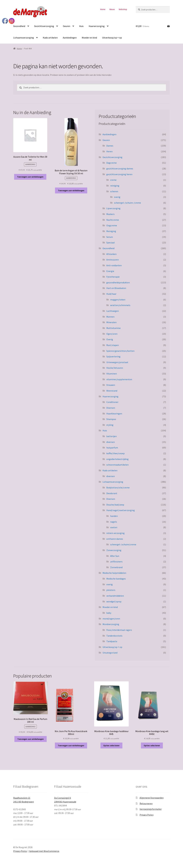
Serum (110, 237)
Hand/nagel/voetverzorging (121, 510)
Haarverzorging (97, 26)
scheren (114, 191)
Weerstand (112, 391)
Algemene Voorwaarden (152, 798)
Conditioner (112, 402)
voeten (114, 527)
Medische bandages (116, 579)
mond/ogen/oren (111, 619)
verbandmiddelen (115, 596)
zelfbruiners (116, 562)
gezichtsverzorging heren (119, 174)
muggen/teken (118, 300)
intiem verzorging (115, 533)
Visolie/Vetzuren (115, 368)
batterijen (112, 436)
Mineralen (111, 322)
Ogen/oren (112, 334)
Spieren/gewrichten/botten (120, 351)
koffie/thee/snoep (115, 453)
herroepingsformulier (151, 809)
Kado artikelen (50, 38)
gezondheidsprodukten (118, 282)
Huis (81, 26)
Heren (109, 151)
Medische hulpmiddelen (114, 573)
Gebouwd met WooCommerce (44, 851)
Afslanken (111, 254)
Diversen (111, 408)
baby (109, 613)
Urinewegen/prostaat (117, 362)
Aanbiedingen (70, 38)
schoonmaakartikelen (117, 465)
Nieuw (112, 9)
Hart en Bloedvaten (116, 288)
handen (114, 516)
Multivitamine (113, 328)
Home (103, 9)
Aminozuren (113, 260)
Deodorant (112, 493)
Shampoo (111, 419)
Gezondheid (19, 26)
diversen (111, 442)
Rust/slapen (113, 345)
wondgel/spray (114, 601)
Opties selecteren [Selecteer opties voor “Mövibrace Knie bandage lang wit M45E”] (152, 745)
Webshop (123, 9)
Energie (110, 271)
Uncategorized (110, 653)
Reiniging (111, 231)
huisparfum (112, 448)
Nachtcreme (113, 220)
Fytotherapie (113, 277)
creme (113, 180)
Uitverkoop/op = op (112, 38)
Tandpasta (112, 641)
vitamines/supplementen (119, 379)
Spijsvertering (113, 356)
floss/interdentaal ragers (119, 630)
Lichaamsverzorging (24, 38)
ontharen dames (115, 539)
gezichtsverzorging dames (120, 168)
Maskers (110, 214)
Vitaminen (112, 374)
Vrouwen (111, 385)
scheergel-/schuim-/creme (127, 203)
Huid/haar (111, 294)
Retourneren (146, 803)
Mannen (110, 317)
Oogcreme (112, 225)
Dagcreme (112, 163)
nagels (114, 522)
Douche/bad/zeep (115, 505)
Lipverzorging (113, 208)
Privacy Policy (147, 815)
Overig (110, 339)
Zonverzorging (114, 550)
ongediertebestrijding (117, 459)
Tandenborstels (114, 636)
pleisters (111, 590)
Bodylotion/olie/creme (118, 488)
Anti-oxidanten (114, 265)
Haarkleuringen (114, 414)
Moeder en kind (89, 38)
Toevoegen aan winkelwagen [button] (30, 177)
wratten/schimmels (120, 305)
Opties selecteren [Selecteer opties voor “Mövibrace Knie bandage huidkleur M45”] (111, 745)
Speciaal (111, 243)
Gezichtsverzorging (44, 26)
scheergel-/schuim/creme (123, 544)
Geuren (67, 26)
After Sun (115, 556)
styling (110, 425)
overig (117, 197)
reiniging (115, 186)
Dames (110, 146)
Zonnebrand (116, 567)
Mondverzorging (111, 624)
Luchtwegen (113, 311)
